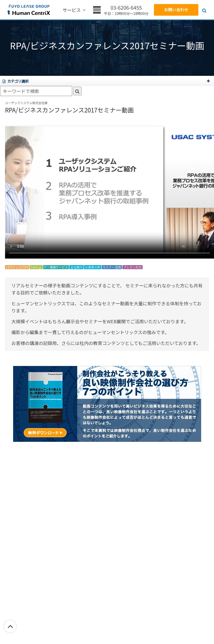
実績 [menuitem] (86, 10)
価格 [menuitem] (99, 10)
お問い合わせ (176, 10)
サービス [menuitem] (69, 10)
